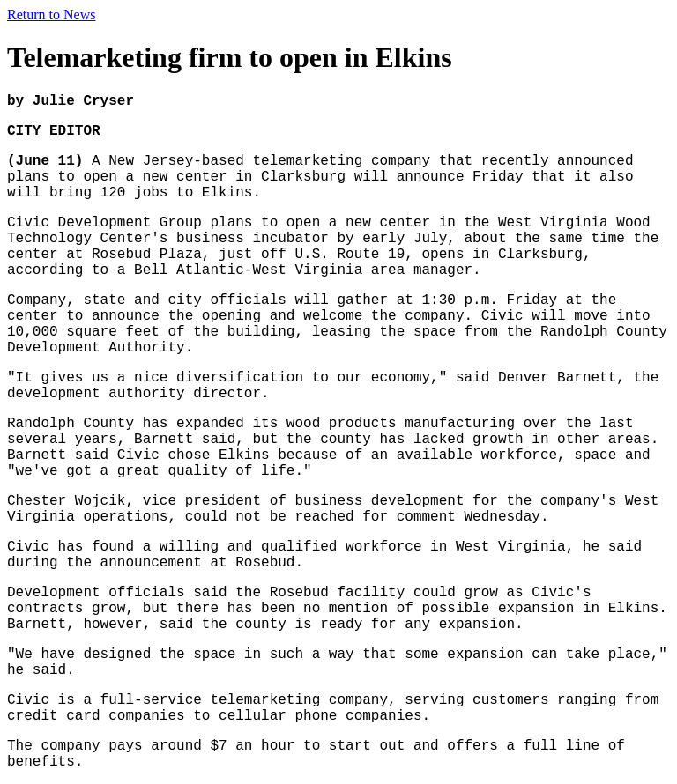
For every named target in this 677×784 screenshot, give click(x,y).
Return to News (51, 15)
